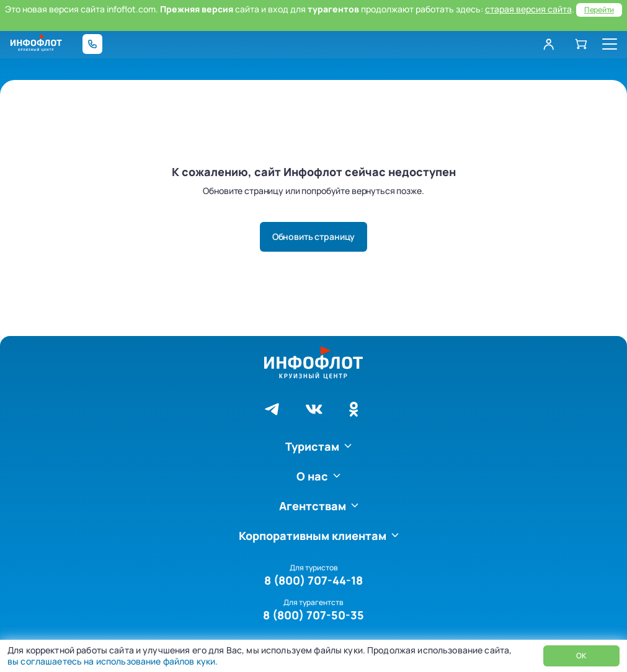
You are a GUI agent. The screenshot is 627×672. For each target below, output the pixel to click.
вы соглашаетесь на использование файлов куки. (113, 661)
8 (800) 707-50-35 (313, 615)
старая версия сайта (528, 9)
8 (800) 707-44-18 (313, 580)
